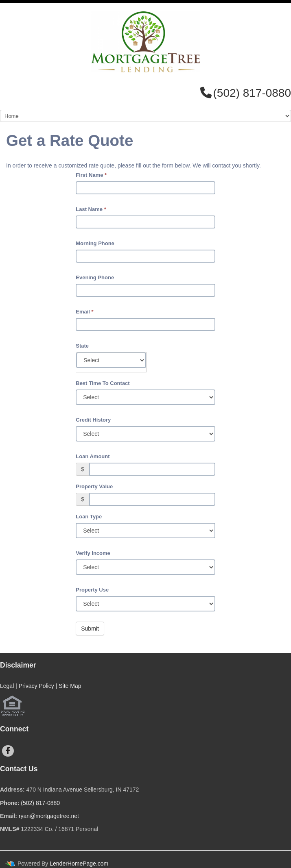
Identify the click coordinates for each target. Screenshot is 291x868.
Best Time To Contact (103, 383)
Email (84, 312)
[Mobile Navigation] (145, 116)
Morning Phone (95, 243)
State (82, 346)
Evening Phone (95, 277)
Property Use (92, 590)
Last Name (91, 209)
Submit (90, 629)
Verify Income (93, 553)
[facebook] (8, 751)
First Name (91, 175)
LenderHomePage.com (79, 864)
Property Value (94, 486)
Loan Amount (93, 456)
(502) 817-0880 (40, 803)
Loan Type (89, 517)
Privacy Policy (36, 686)
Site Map (70, 686)
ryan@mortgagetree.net (49, 816)
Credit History (93, 420)
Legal (7, 686)
